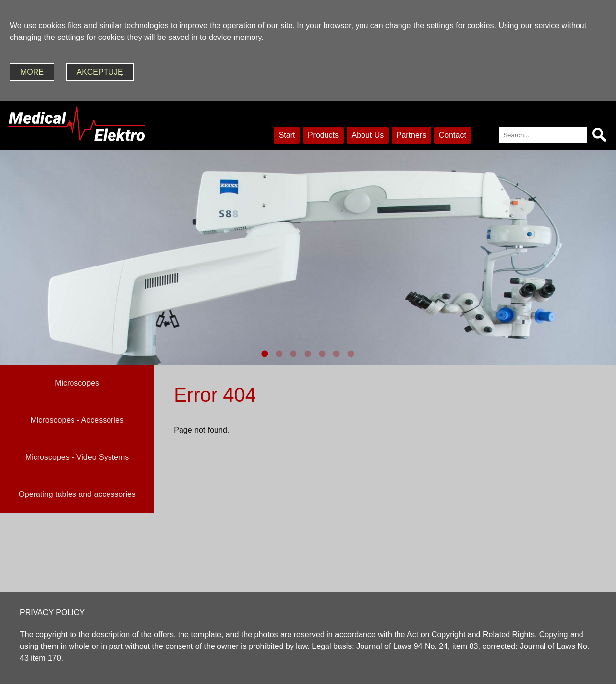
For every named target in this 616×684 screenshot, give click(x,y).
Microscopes (77, 383)
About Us (368, 135)
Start (287, 135)
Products (323, 135)
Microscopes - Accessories (77, 420)
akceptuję (100, 72)
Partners (411, 135)
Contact (453, 135)
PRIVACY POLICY (52, 613)
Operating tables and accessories (77, 494)
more (32, 72)
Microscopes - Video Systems (77, 457)
